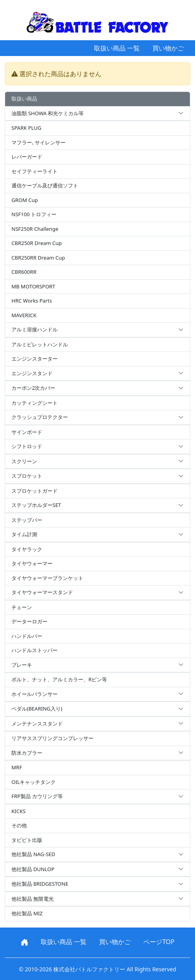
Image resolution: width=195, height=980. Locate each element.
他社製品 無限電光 (97, 899)
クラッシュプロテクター (97, 417)
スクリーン (97, 462)
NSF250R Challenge (35, 229)
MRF (17, 767)
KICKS (19, 811)
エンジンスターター (35, 359)
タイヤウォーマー (32, 563)
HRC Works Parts (32, 301)
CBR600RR (24, 272)
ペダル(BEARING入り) (97, 709)
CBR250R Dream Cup (37, 243)
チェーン (22, 607)
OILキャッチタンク (34, 782)
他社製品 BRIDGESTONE (97, 884)
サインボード (27, 432)
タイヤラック (27, 549)
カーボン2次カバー (97, 388)
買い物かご (168, 48)
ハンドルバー (27, 636)
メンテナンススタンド (97, 724)
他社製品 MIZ (27, 913)
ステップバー (27, 520)
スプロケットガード (35, 491)
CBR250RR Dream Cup (38, 258)
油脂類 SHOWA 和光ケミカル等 (97, 114)
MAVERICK (24, 315)
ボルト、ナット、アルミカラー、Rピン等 (59, 679)
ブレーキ (97, 665)
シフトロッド (97, 447)
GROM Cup (25, 200)
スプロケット (97, 476)
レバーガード (27, 157)
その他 (19, 825)
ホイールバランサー (97, 694)
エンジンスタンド (97, 374)
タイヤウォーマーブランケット (47, 578)
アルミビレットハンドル (40, 344)
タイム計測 (97, 535)
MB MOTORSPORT (33, 286)
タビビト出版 (27, 840)
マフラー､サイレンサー (38, 142)
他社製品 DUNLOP (97, 870)
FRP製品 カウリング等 (97, 797)
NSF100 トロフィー (34, 214)
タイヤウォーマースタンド (97, 593)
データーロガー (29, 621)
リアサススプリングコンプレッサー (52, 738)
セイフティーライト (35, 171)
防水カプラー (97, 753)
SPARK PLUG (26, 128)
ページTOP (159, 942)
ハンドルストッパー (35, 650)
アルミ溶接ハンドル (97, 330)
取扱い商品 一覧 (117, 48)
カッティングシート (35, 403)
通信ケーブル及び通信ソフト (45, 185)
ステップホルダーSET (97, 505)
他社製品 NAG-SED (97, 855)
